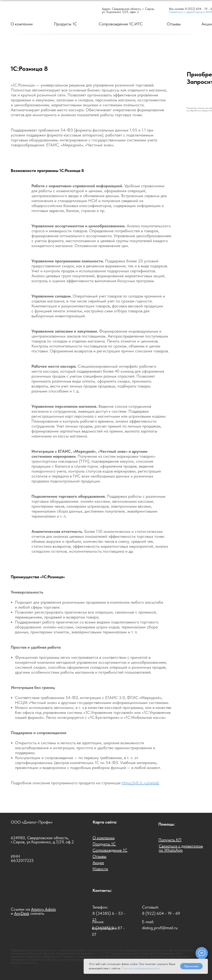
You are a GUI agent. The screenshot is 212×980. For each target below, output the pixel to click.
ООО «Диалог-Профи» (32, 822)
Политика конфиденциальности (141, 968)
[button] (170, 840)
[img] (34, 10)
